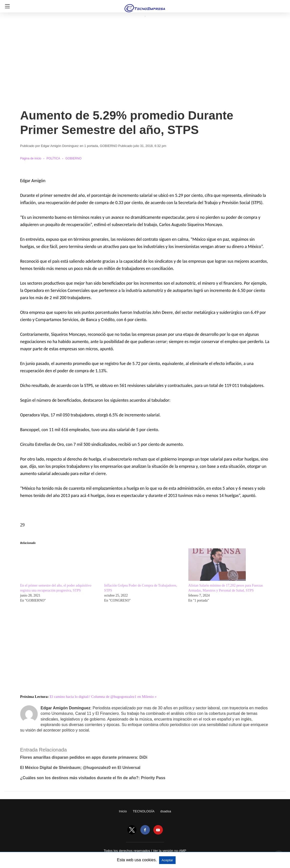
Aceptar (167, 860)
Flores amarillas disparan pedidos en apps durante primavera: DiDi (84, 757)
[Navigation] (6, 6)
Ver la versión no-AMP (170, 851)
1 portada (91, 146)
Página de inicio (31, 158)
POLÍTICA (53, 158)
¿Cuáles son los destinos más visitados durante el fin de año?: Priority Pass (93, 778)
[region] (143, 66)
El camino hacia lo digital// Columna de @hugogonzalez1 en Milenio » (103, 697)
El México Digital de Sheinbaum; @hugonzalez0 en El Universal (80, 768)
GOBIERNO (109, 146)
